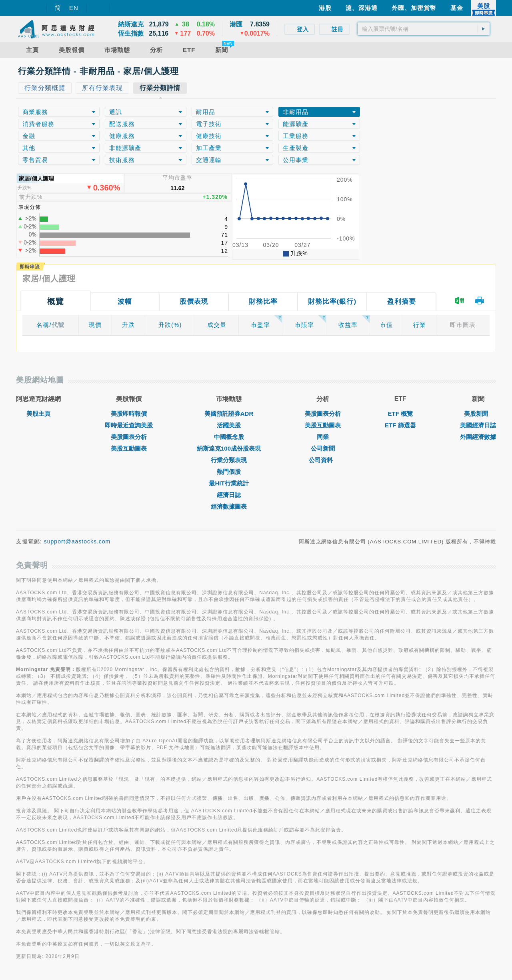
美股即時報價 (129, 414)
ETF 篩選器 (400, 425)
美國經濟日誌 (478, 425)
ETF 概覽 (401, 414)
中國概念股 (229, 437)
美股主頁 (38, 414)
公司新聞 (323, 448)
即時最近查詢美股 (129, 425)
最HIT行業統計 (229, 483)
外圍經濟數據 (478, 437)
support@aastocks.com (77, 541)
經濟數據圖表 (229, 506)
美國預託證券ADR (229, 414)
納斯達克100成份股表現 (229, 448)
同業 (323, 437)
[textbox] (424, 29)
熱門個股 (229, 472)
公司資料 (323, 460)
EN (74, 8)
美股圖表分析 (129, 437)
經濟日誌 (229, 495)
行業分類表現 (229, 460)
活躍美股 (229, 425)
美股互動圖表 (129, 448)
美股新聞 (478, 414)
